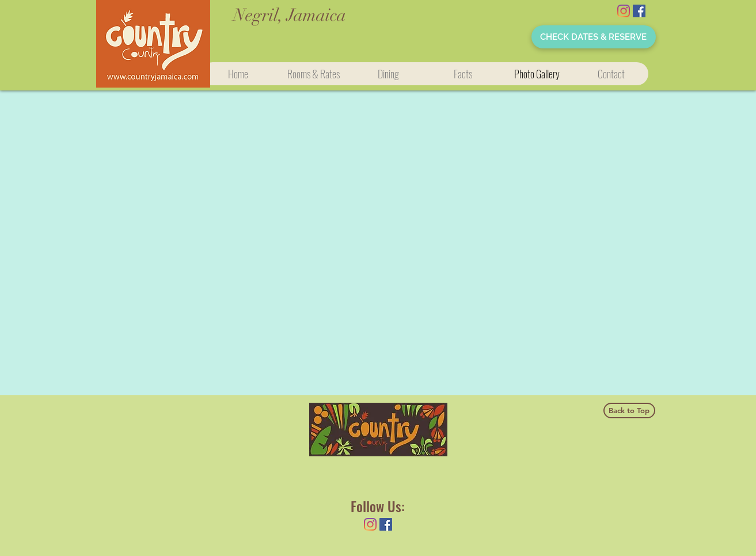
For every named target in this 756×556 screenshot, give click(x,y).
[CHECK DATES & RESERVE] (594, 37)
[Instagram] (624, 11)
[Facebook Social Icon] (639, 11)
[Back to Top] (629, 411)
